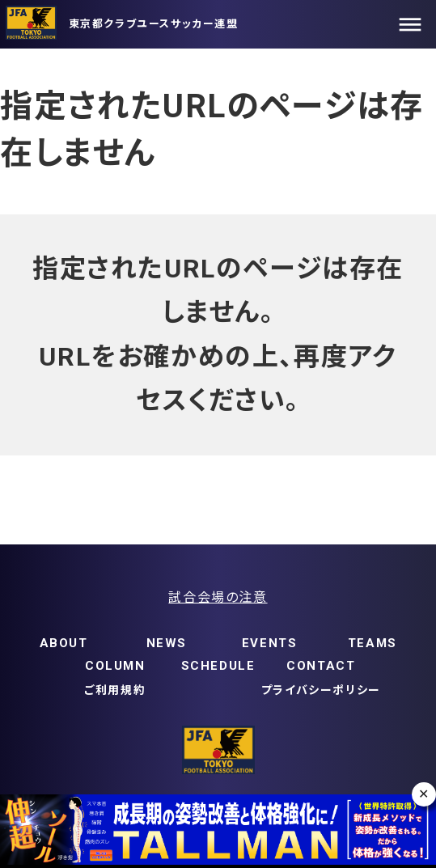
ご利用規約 (115, 690)
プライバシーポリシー (321, 690)
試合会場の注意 (218, 597)
